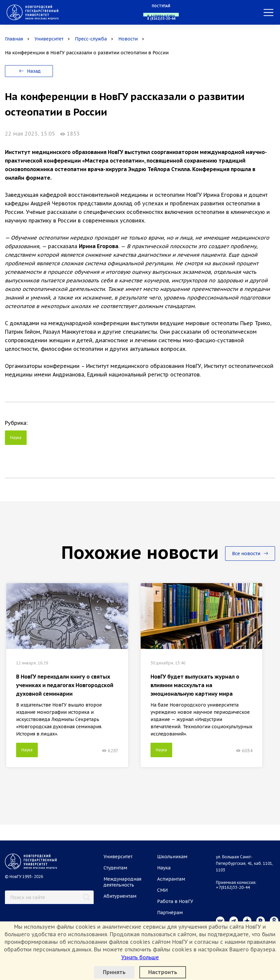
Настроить (163, 972)
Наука (16, 438)
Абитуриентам (120, 896)
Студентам (115, 868)
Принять (114, 972)
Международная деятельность (122, 882)
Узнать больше (140, 957)
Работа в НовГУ (175, 901)
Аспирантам (171, 879)
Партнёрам (170, 913)
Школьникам (172, 857)
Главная (14, 39)
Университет (49, 39)
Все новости (250, 554)
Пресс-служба (91, 39)
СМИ (162, 890)
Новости (128, 39)
